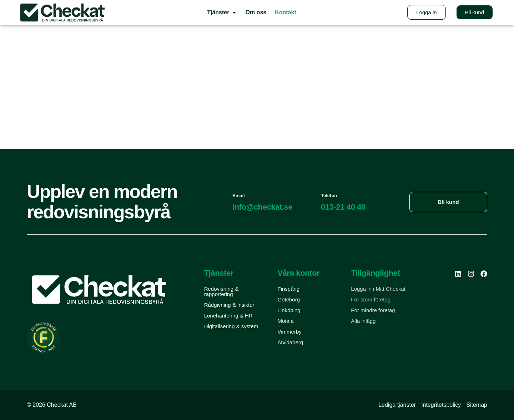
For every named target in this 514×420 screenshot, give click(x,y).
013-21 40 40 (343, 207)
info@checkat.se (262, 207)
